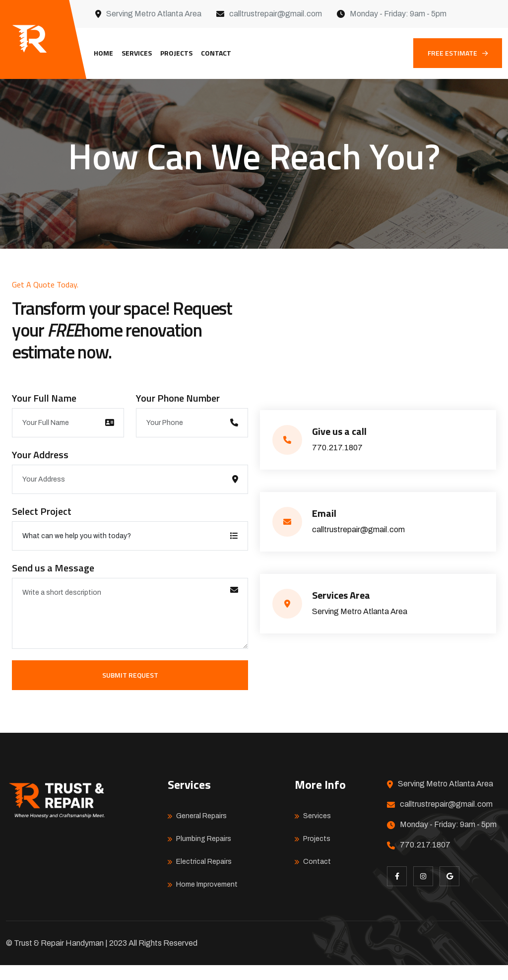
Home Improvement (207, 899)
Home (103, 53)
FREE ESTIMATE (458, 53)
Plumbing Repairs (204, 854)
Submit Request (130, 690)
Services (137, 53)
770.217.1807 (337, 462)
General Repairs (201, 831)
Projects (176, 53)
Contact (216, 53)
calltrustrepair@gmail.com (276, 14)
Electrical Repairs (204, 876)
